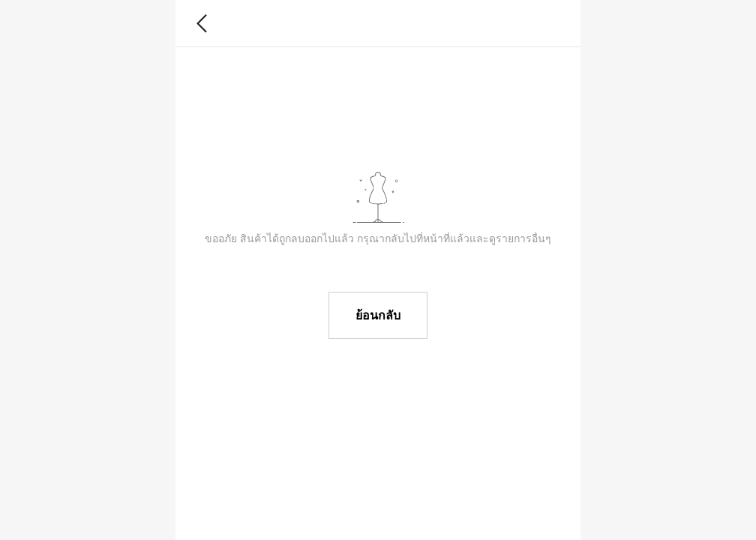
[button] (202, 24)
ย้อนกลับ (378, 315)
